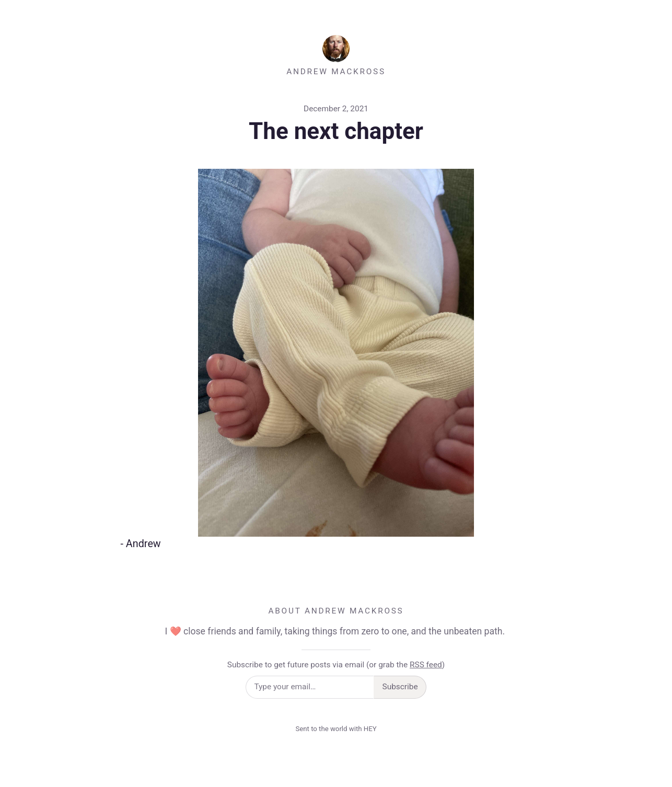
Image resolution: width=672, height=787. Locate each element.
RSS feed (426, 665)
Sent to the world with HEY (336, 729)
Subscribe (400, 687)
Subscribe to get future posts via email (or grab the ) (336, 665)
